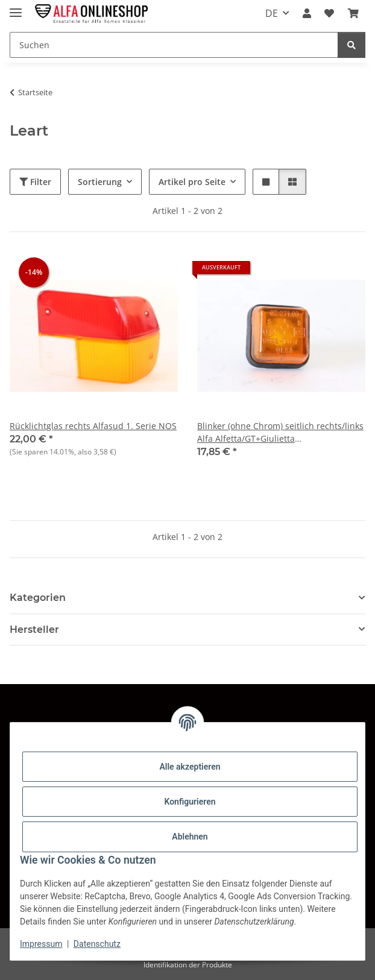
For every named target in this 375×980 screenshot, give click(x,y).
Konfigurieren (190, 802)
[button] (307, 13)
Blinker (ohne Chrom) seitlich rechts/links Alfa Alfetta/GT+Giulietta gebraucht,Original (280, 432)
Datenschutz (97, 944)
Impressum (41, 944)
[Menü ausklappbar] (16, 8)
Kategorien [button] (38, 598)
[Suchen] (351, 45)
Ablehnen (190, 837)
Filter (35, 182)
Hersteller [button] (34, 630)
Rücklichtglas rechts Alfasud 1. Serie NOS (93, 426)
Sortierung (100, 182)
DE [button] (272, 13)
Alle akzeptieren (190, 767)
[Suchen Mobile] (174, 45)
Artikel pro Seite (192, 182)
